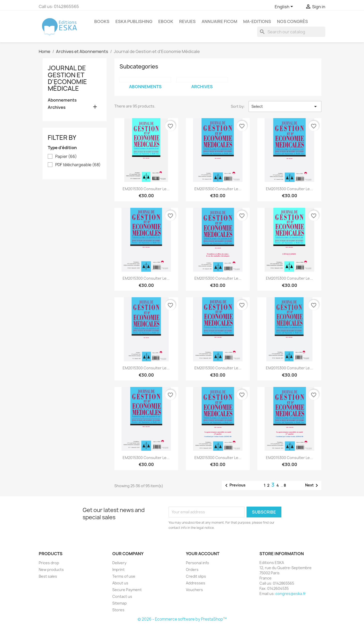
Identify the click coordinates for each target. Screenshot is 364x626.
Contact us (122, 596)
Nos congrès (292, 21)
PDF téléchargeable (78, 165)
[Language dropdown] (285, 7)
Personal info (197, 563)
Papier (66, 157)
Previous (234, 485)
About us (120, 583)
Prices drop (49, 563)
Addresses (196, 583)
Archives (57, 107)
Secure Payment (127, 590)
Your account (203, 554)
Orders (192, 570)
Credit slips (196, 576)
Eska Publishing (134, 21)
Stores (118, 610)
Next (312, 485)
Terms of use (124, 576)
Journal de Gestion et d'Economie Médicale (67, 78)
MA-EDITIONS (257, 21)
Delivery (119, 563)
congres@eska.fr (291, 594)
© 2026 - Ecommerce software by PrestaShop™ (182, 619)
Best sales (48, 576)
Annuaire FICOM (219, 21)
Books (102, 21)
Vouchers (194, 590)
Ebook (166, 21)
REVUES (187, 21)
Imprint (118, 570)
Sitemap (120, 603)
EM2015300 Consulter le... (146, 189)
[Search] (291, 32)
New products (51, 570)
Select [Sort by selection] (285, 106)
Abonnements (62, 100)
